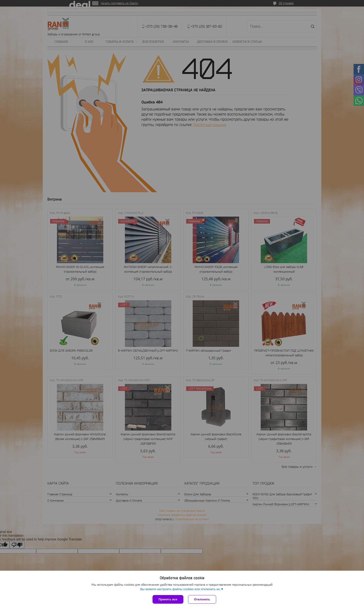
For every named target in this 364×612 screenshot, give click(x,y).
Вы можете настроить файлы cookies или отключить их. (180, 589)
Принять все (168, 599)
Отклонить (202, 599)
